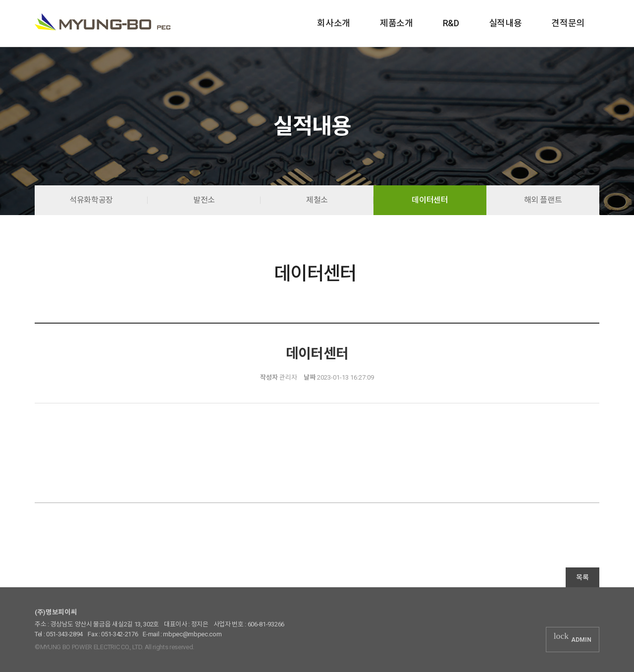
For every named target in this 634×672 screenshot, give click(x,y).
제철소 (317, 200)
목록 (582, 577)
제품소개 (396, 23)
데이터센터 (430, 200)
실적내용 (505, 23)
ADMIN (573, 639)
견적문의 (568, 23)
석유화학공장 (91, 200)
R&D (451, 23)
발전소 (204, 200)
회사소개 (334, 23)
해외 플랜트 (543, 200)
